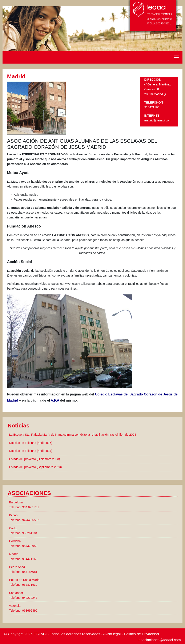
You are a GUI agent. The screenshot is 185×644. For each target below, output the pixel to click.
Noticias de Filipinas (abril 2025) (31, 443)
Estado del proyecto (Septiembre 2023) (35, 467)
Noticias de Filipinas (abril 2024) (31, 451)
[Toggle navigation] (176, 57)
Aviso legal (112, 634)
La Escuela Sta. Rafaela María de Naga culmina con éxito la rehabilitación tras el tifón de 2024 (73, 435)
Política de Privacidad (141, 634)
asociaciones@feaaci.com (160, 640)
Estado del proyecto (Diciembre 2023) (35, 459)
